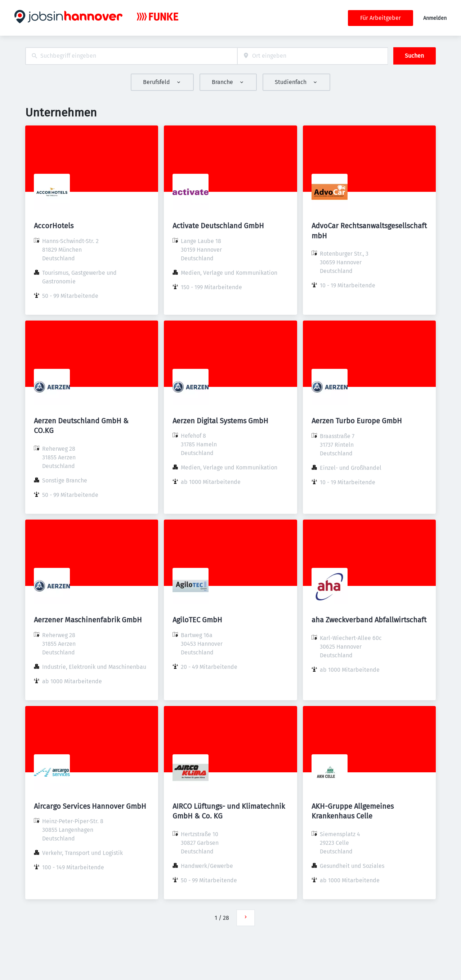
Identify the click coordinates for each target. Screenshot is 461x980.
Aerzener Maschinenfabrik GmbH (88, 620)
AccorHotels (54, 226)
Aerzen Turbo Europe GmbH (357, 421)
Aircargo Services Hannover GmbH (90, 806)
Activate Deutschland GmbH (218, 226)
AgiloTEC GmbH (197, 620)
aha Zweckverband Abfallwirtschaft (369, 620)
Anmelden (435, 18)
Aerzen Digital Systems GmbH (220, 421)
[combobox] (131, 56)
